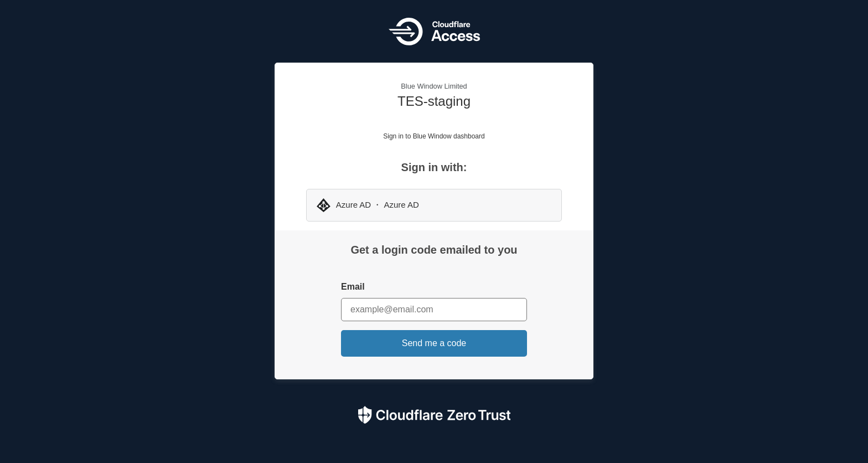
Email (353, 287)
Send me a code (434, 343)
